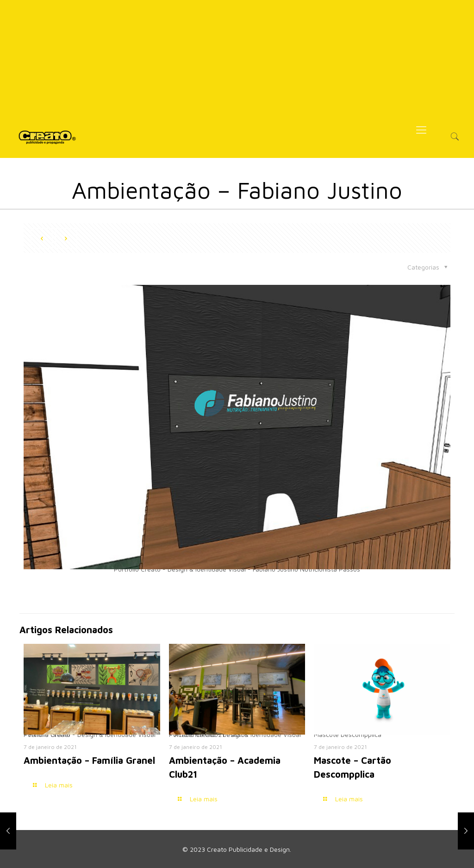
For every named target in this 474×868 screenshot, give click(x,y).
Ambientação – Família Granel (89, 760)
